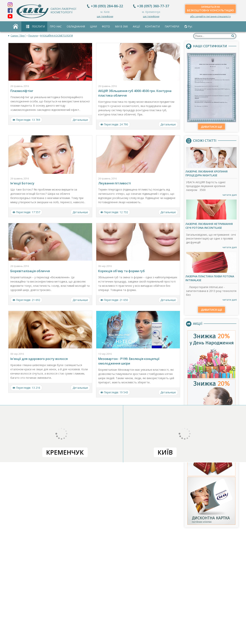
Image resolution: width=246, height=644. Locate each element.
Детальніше (80, 120)
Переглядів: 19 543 (114, 392)
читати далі (230, 195)
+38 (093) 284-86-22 (107, 6)
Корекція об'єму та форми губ (121, 271)
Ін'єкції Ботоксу (22, 183)
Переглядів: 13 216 (26, 388)
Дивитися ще (212, 127)
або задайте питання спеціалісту (210, 16)
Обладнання (76, 26)
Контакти (152, 26)
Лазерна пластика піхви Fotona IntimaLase (210, 278)
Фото (106, 26)
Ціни (93, 26)
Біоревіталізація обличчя (30, 271)
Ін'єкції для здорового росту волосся (39, 359)
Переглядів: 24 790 (114, 124)
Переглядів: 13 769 (26, 120)
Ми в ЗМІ (121, 26)
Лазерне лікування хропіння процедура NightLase (207, 173)
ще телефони (105, 16)
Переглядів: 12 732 (114, 212)
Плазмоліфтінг (22, 91)
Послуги (38, 26)
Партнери (172, 26)
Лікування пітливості (115, 183)
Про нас (56, 26)
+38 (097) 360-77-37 (153, 6)
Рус (190, 26)
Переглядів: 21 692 (26, 300)
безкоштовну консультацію (210, 9)
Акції (136, 26)
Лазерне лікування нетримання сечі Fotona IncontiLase (209, 226)
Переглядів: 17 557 (26, 212)
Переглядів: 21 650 (114, 300)
